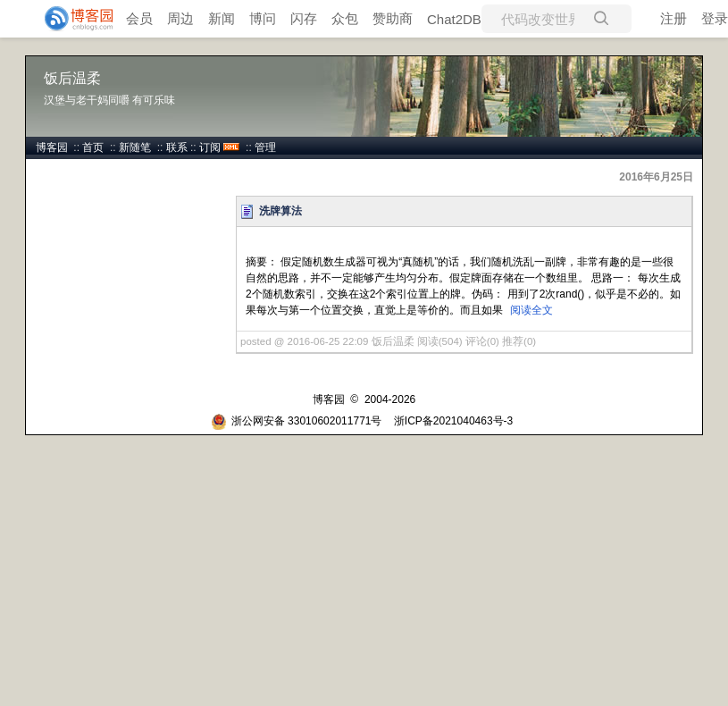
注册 (674, 18)
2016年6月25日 (656, 177)
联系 (177, 147)
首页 (93, 147)
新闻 (222, 18)
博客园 (52, 147)
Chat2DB (454, 19)
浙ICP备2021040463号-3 (453, 421)
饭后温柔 (72, 78)
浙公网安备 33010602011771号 (297, 421)
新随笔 (135, 147)
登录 (715, 18)
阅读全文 (531, 310)
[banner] (71, 19)
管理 (265, 147)
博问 (263, 18)
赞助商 (393, 18)
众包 (345, 18)
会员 (139, 18)
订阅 (210, 147)
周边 (180, 18)
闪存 (304, 18)
